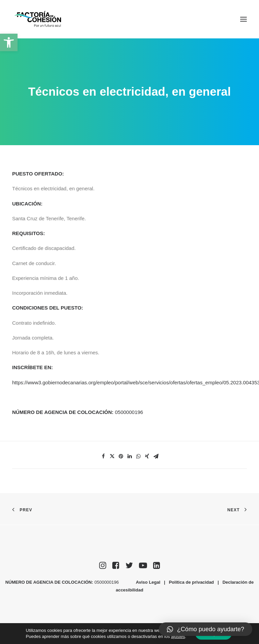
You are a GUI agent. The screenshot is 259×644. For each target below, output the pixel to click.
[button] (9, 42)
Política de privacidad (192, 582)
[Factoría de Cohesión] (38, 19)
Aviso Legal (148, 582)
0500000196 (130, 412)
